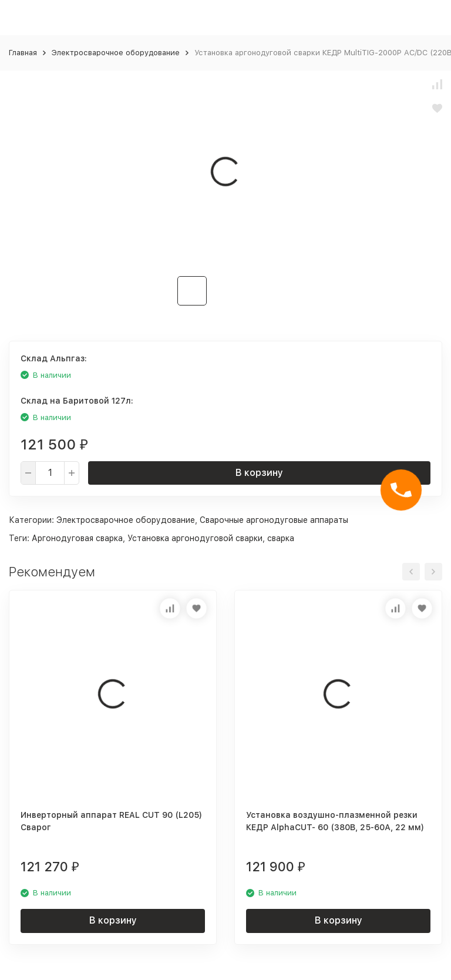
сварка (281, 538)
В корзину (259, 473)
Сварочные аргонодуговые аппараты (274, 520)
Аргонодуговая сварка (77, 538)
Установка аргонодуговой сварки (195, 538)
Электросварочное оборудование (116, 53)
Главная (23, 53)
